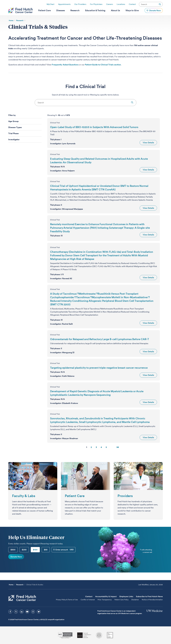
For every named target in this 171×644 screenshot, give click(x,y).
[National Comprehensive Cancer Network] (84, 635)
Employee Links (126, 596)
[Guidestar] (110, 635)
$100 (35, 550)
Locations (121, 4)
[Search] (85, 103)
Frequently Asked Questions (65, 65)
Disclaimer (135, 600)
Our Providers (80, 4)
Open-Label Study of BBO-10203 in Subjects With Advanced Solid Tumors (94, 127)
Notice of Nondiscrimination (152, 600)
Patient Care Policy (121, 600)
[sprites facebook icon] (10, 612)
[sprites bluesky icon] (39, 612)
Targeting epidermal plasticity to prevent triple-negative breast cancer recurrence (99, 368)
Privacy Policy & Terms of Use (67, 600)
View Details (148, 143)
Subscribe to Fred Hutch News (149, 596)
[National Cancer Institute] (65, 635)
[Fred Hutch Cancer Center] (22, 598)
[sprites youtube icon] (27, 612)
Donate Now (16, 557)
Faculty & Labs (24, 496)
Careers (110, 4)
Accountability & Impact (106, 596)
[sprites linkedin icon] (22, 612)
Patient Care (75, 496)
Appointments (64, 4)
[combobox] (85, 103)
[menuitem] (44, 10)
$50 (46, 550)
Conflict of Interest (88, 600)
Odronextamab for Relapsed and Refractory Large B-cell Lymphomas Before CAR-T (100, 339)
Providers (125, 496)
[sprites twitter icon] (16, 612)
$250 (24, 550)
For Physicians (96, 4)
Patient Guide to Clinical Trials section (103, 65)
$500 (13, 550)
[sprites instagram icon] (33, 612)
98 (118, 447)
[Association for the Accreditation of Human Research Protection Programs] (99, 635)
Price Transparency (105, 600)
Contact (132, 4)
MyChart (51, 4)
